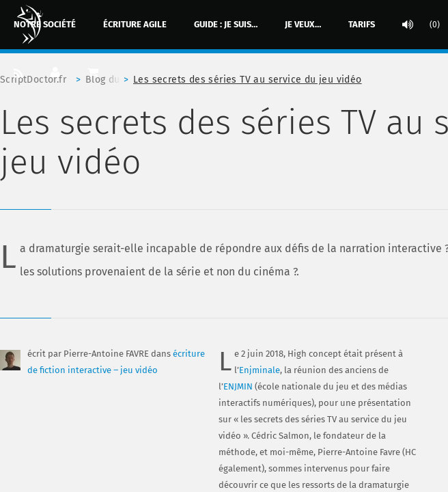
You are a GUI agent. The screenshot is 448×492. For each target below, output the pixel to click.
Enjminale (260, 370)
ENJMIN (238, 386)
